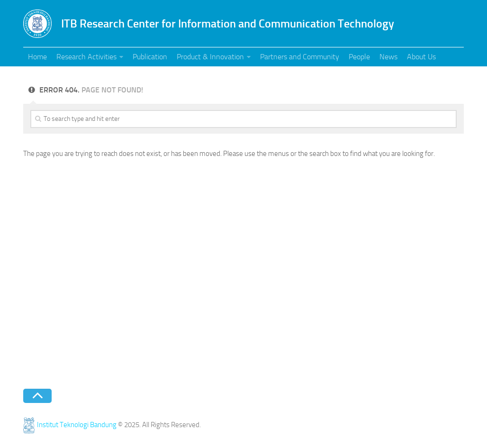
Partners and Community (300, 57)
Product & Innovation (210, 57)
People (359, 57)
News (388, 57)
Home (37, 57)
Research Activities (86, 57)
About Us (421, 57)
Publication (150, 57)
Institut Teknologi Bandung (70, 425)
